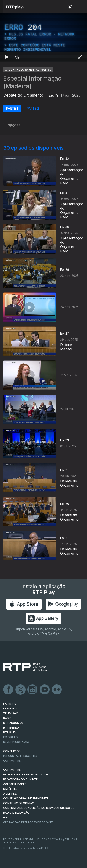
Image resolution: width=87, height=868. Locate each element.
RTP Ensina (11, 728)
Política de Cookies (49, 839)
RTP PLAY (10, 732)
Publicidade (27, 843)
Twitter (21, 690)
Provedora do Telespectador (26, 775)
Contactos (12, 761)
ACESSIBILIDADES (15, 784)
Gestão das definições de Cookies (28, 822)
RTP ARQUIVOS (13, 723)
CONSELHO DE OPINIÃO (19, 803)
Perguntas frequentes (20, 756)
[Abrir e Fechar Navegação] (81, 7)
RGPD (7, 818)
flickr (57, 690)
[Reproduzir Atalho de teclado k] (7, 57)
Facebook (8, 690)
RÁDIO (7, 718)
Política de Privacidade (18, 839)
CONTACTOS (12, 770)
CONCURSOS (12, 751)
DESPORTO (11, 708)
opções (12, 125)
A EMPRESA (11, 794)
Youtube (45, 690)
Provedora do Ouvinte (20, 779)
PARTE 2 (33, 108)
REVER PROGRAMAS (16, 742)
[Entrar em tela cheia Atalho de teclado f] (80, 57)
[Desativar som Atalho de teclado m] (17, 57)
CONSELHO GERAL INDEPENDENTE (26, 798)
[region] (43, 38)
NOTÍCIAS (10, 704)
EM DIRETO (10, 737)
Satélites (10, 789)
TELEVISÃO (11, 713)
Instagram (33, 690)
